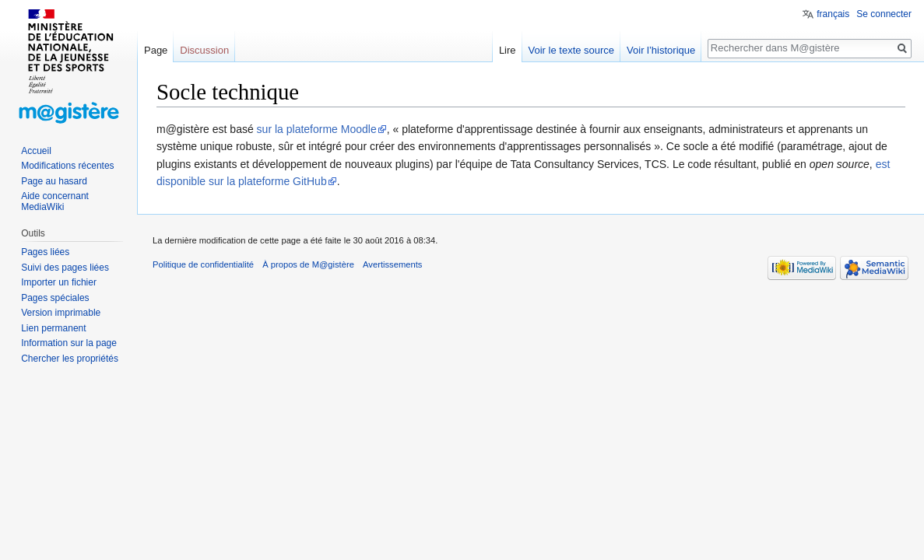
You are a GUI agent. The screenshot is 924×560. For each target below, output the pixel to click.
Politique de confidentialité (203, 264)
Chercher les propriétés (70, 359)
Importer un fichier (59, 282)
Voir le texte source (572, 50)
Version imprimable (61, 313)
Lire (508, 50)
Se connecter (884, 14)
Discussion (204, 50)
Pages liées (45, 252)
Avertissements (392, 264)
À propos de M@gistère (308, 264)
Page (156, 50)
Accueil (36, 151)
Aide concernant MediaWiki (55, 201)
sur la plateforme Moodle (317, 129)
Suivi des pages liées (65, 268)
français (833, 14)
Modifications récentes (67, 166)
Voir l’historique (661, 50)
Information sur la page (69, 343)
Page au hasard (54, 181)
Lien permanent (53, 328)
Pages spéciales (55, 298)
